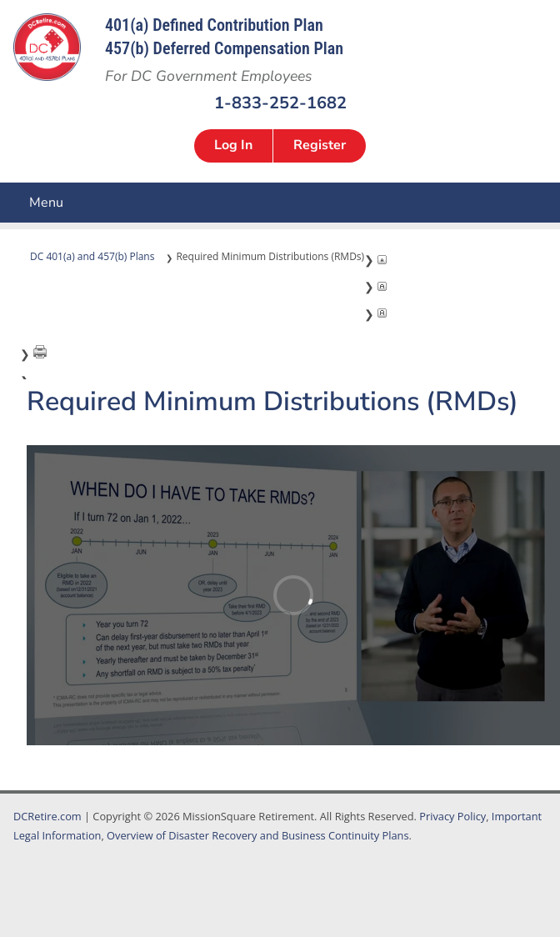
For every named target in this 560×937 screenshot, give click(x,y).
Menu (12, 203)
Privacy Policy (452, 816)
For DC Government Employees (208, 76)
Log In (233, 145)
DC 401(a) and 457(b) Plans (92, 257)
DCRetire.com (47, 816)
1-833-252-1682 (280, 102)
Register (320, 145)
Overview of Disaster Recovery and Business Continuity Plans (257, 835)
